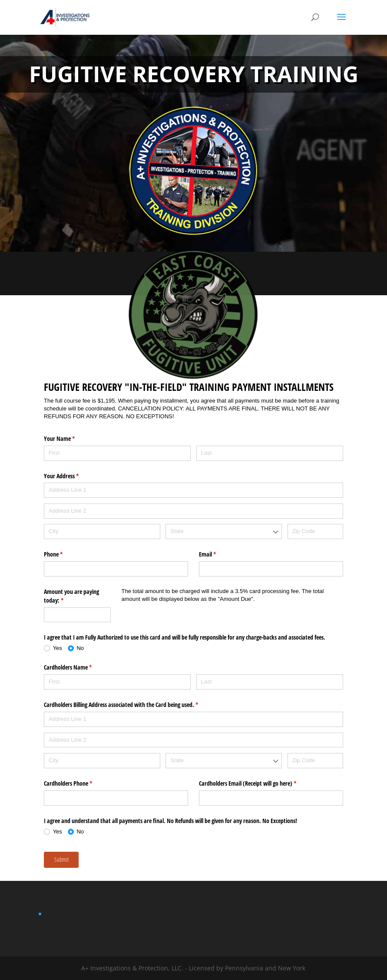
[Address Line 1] (193, 490)
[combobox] (224, 532)
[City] (102, 532)
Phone (63, 554)
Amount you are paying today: (71, 596)
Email (218, 554)
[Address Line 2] (193, 511)
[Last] (270, 453)
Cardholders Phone (78, 783)
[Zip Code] (315, 532)
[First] (117, 453)
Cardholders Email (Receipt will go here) (258, 783)
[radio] (56, 648)
